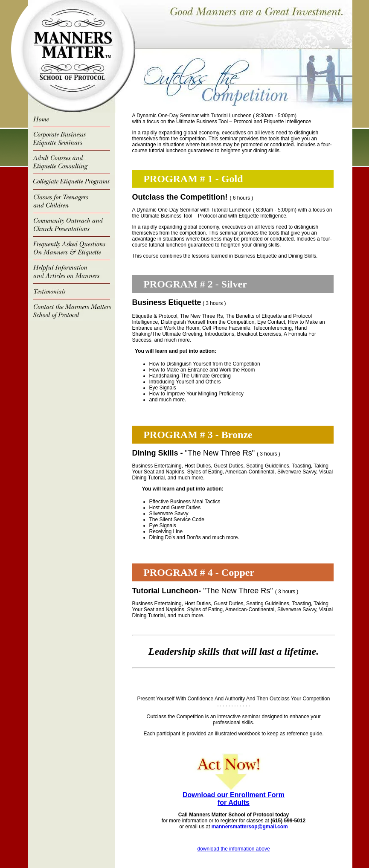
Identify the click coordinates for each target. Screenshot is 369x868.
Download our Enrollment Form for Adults (234, 799)
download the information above (233, 849)
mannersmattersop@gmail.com (250, 827)
